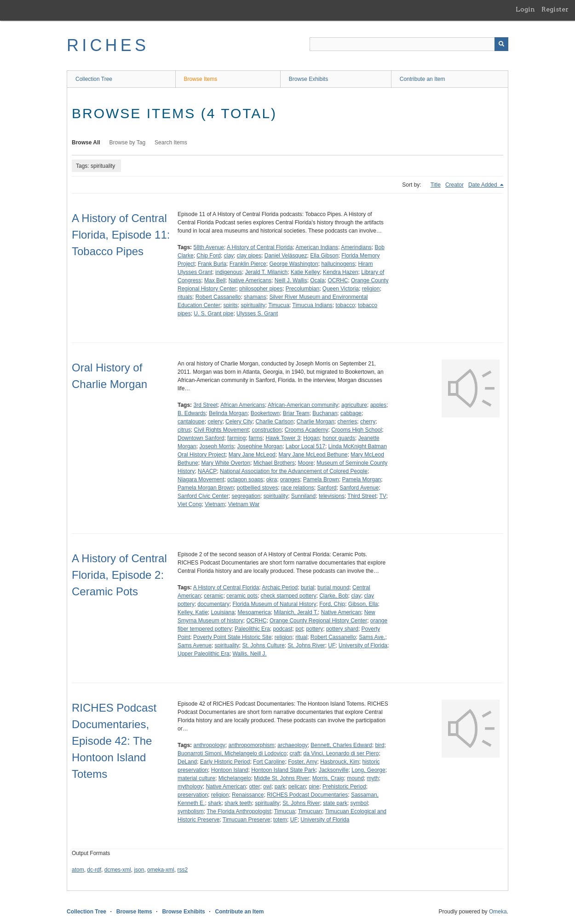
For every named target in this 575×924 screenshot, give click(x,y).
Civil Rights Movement (221, 430)
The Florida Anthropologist (239, 811)
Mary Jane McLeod (252, 455)
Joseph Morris (216, 446)
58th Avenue (209, 247)
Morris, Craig (328, 778)
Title (436, 185)
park (280, 787)
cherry (368, 422)
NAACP (207, 471)
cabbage (351, 413)
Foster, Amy (302, 762)
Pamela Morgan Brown (206, 488)
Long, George (368, 770)
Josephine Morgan (260, 446)
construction (267, 430)
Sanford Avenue (359, 488)
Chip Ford (209, 256)
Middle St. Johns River (282, 778)
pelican (297, 787)
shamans (255, 297)
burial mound (333, 587)
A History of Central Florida (260, 247)
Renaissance (248, 795)
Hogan (311, 438)
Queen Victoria (341, 289)
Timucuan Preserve (247, 820)
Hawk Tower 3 (283, 438)
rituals (185, 297)
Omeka (498, 912)
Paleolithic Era (252, 629)
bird (379, 745)
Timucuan (310, 811)
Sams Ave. (372, 637)
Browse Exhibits (308, 79)
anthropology (209, 745)
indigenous (229, 272)
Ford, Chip (332, 604)
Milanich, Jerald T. (296, 612)
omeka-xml (161, 870)
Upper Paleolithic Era (204, 654)
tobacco (345, 305)
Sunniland (303, 496)
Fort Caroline (269, 762)
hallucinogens (338, 264)
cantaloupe (191, 422)
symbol (359, 803)
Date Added (483, 185)
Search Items (171, 143)
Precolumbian (302, 289)
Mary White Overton (226, 463)
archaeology (292, 745)
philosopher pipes (261, 289)
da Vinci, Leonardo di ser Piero (341, 753)
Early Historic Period (225, 762)
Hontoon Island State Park (283, 770)
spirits (230, 305)
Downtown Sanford (201, 438)
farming (236, 438)
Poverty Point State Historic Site (232, 637)
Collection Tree (94, 79)
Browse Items (201, 79)
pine (314, 787)
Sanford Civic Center (203, 496)
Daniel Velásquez (286, 256)
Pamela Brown (321, 479)
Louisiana (222, 612)
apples (378, 405)
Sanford (327, 488)
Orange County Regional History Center (318, 621)
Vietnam (215, 504)
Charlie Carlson (274, 422)
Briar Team (296, 413)
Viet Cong (190, 504)
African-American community (303, 405)
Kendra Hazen (341, 272)
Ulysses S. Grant (257, 314)
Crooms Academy (307, 430)
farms (256, 438)
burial (308, 587)
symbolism (191, 811)
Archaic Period (280, 587)
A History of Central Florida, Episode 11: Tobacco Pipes (121, 235)
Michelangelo (235, 778)
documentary (213, 604)
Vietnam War (244, 504)
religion (371, 289)
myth (373, 778)
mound (355, 778)
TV (383, 496)
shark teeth (238, 803)
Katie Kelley (305, 272)
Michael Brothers (274, 463)
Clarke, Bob (334, 596)
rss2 (182, 870)
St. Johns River (306, 645)
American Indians (317, 247)
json (139, 870)
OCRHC (338, 280)
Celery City (239, 422)
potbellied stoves (257, 488)
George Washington (293, 264)
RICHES (108, 45)
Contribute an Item (423, 79)
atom (78, 870)
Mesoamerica (254, 612)
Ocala (317, 280)
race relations (298, 488)
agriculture (354, 405)
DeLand (187, 762)
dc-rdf (94, 870)
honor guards (339, 438)
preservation (193, 795)
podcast (282, 629)
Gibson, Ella (363, 604)
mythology (190, 787)
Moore (305, 463)
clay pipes (249, 256)
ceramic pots (242, 596)
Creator (454, 185)
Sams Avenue (195, 645)
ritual (301, 637)
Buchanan (325, 413)
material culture (196, 778)
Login (525, 9)
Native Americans (250, 280)
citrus (184, 430)
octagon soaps (245, 479)
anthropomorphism (252, 745)
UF (332, 645)
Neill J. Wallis (291, 280)
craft (295, 753)
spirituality (253, 305)
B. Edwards (192, 413)
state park (335, 803)
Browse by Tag (128, 143)
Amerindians (356, 247)
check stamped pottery (289, 596)
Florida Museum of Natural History (274, 604)
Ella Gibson (324, 256)
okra (272, 479)
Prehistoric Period (344, 787)
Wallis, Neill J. (249, 654)
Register (555, 9)
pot (299, 629)
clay (229, 256)
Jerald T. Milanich (266, 272)
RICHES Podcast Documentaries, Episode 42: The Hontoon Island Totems (114, 741)
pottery (315, 629)
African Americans (243, 405)
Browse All (86, 143)
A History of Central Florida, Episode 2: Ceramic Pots (119, 575)
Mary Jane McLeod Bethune (313, 455)
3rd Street (205, 405)
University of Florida (363, 645)
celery (215, 422)
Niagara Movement (201, 479)
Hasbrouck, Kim (340, 762)
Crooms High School (356, 430)
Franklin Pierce (248, 264)
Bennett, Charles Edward (341, 745)
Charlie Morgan (316, 422)
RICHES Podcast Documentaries (307, 795)
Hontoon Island (230, 770)
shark (215, 803)
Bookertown (265, 413)
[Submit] (501, 44)
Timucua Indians (312, 305)
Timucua (279, 305)
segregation (246, 496)
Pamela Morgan (362, 479)
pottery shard (342, 629)
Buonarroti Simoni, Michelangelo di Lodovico (232, 753)
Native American (341, 612)
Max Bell (215, 280)
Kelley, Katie (193, 612)
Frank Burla (212, 264)
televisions (332, 496)
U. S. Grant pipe (213, 314)
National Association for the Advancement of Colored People (294, 471)
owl (267, 787)
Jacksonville (334, 770)
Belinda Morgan (228, 413)
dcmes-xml (118, 870)
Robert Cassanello (218, 297)
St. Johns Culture (264, 645)
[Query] (409, 44)
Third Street (362, 496)
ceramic (213, 596)
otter (254, 787)
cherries (348, 422)
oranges (290, 479)
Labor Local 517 (305, 446)
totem (280, 820)
